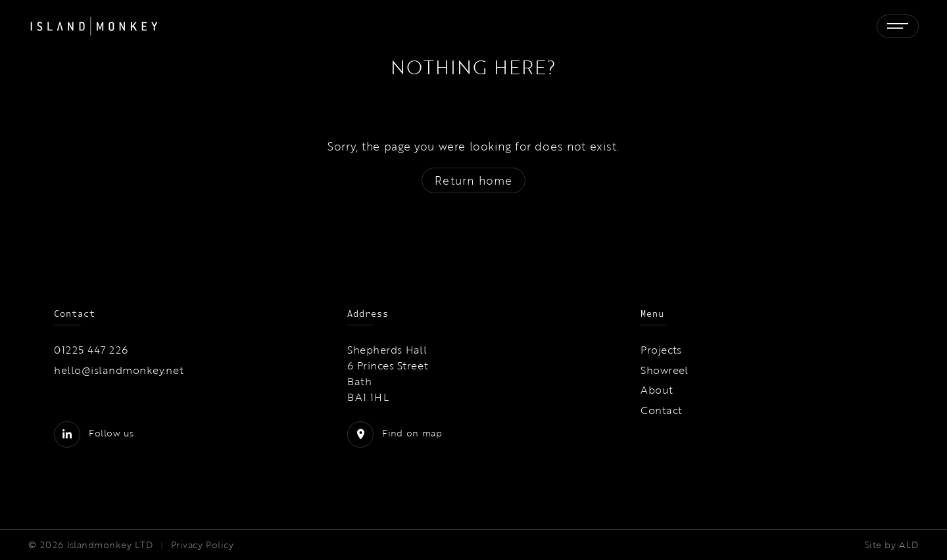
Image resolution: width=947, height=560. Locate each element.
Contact (661, 410)
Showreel (665, 370)
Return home (473, 180)
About (657, 390)
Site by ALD (892, 545)
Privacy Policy (202, 545)
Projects (661, 350)
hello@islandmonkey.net (119, 370)
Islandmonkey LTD (110, 545)
